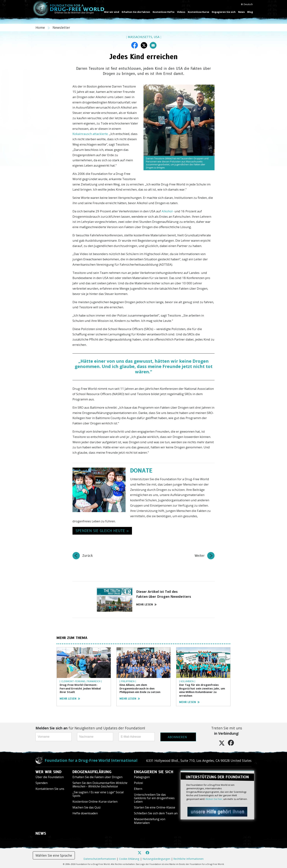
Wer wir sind (112, 12)
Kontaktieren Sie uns (50, 789)
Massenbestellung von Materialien (150, 821)
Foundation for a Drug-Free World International (91, 760)
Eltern (138, 789)
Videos (181, 12)
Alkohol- (168, 211)
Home (41, 27)
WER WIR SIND (49, 772)
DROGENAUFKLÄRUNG (92, 772)
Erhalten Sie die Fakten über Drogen (97, 777)
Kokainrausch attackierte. (91, 134)
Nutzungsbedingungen (156, 859)
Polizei (138, 783)
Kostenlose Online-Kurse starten (95, 802)
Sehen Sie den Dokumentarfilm (100, 785)
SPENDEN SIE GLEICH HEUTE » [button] (102, 531)
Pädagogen (142, 777)
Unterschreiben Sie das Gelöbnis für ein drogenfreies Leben (154, 798)
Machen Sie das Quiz (87, 807)
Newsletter (61, 27)
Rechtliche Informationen (188, 859)
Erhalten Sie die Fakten (136, 12)
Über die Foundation (50, 777)
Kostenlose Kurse (199, 12)
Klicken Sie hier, (214, 798)
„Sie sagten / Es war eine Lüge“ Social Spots (98, 794)
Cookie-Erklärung (129, 859)
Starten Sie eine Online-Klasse (155, 807)
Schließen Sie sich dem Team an (156, 813)
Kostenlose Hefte (164, 12)
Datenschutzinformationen (100, 859)
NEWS (41, 833)
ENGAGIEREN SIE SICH (154, 772)
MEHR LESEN (146, 605)
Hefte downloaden (85, 813)
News (241, 12)
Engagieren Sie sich (224, 12)
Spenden (42, 783)
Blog (250, 12)
